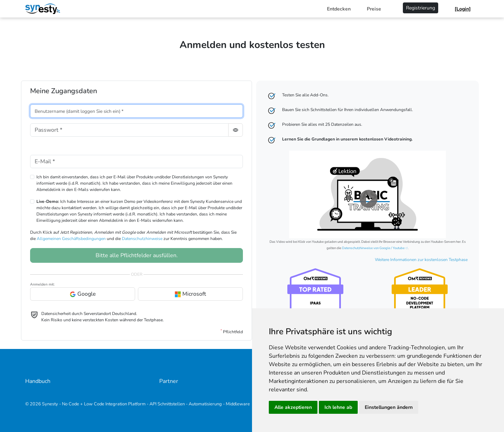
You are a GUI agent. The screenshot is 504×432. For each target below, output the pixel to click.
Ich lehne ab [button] (338, 407)
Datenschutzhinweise (142, 239)
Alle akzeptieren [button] (293, 407)
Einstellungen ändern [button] (389, 407)
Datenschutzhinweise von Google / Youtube (373, 248)
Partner (169, 381)
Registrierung (421, 8)
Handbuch (38, 381)
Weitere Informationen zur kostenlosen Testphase (421, 260)
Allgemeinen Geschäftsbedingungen (71, 239)
